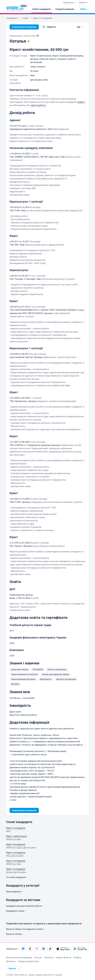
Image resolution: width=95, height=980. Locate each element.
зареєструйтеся (38, 105)
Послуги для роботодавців (19, 957)
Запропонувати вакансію (24, 27)
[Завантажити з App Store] (63, 949)
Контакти (49, 957)
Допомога (11, 961)
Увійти (83, 9)
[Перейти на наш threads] (30, 949)
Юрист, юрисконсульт (17, 836)
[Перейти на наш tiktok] (50, 949)
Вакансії (15, 934)
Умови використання (28, 961)
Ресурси (77, 957)
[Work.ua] (15, 9)
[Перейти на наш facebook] (23, 949)
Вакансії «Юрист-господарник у (26, 929)
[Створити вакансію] (65, 9)
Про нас (38, 957)
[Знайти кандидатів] (42, 9)
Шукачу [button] (14, 968)
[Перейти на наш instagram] (37, 949)
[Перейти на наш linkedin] (43, 949)
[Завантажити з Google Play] (81, 949)
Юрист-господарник (16, 828)
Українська (13, 949)
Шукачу (84, 2)
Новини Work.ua (63, 957)
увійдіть (81, 102)
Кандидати (25, 906)
